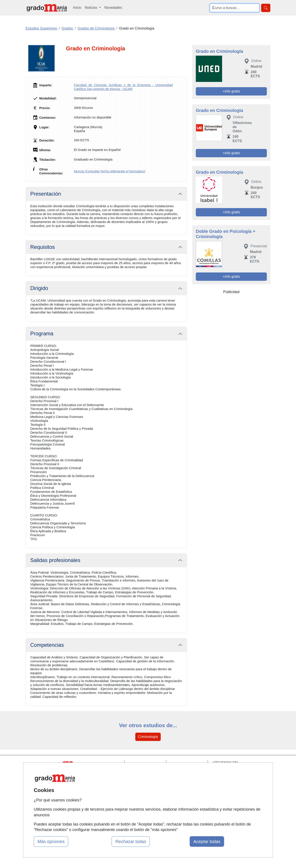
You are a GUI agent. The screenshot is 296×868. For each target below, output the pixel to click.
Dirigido (39, 288)
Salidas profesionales (55, 560)
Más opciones (51, 841)
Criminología (148, 737)
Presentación (46, 194)
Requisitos (43, 247)
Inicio (77, 8)
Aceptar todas (207, 841)
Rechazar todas (131, 841)
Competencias (47, 645)
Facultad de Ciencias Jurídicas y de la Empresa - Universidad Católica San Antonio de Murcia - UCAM (123, 87)
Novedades (113, 8)
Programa (42, 333)
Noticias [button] (91, 8)
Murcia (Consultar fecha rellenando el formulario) (110, 171)
